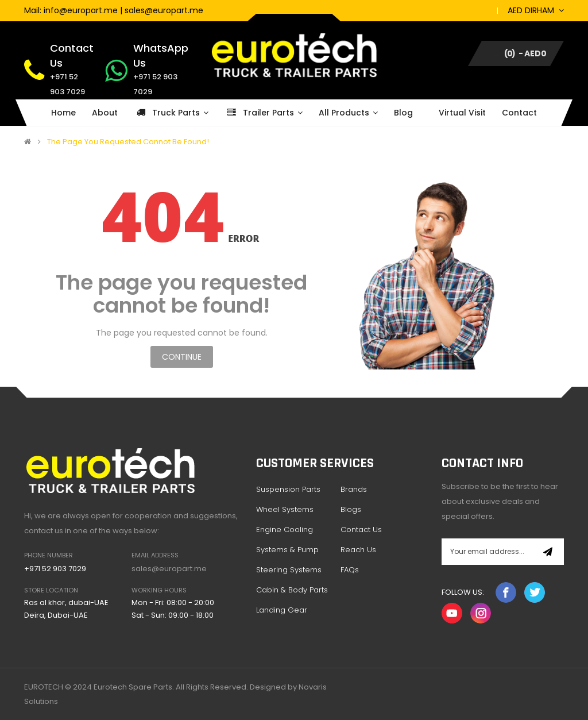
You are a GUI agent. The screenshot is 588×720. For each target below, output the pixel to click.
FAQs (350, 570)
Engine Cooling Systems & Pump (287, 540)
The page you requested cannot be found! (128, 142)
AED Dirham (536, 10)
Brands (354, 489)
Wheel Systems (285, 509)
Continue (182, 357)
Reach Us (358, 550)
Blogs (351, 509)
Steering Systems (289, 570)
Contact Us (361, 530)
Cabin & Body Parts (292, 590)
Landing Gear (282, 610)
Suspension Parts (288, 489)
